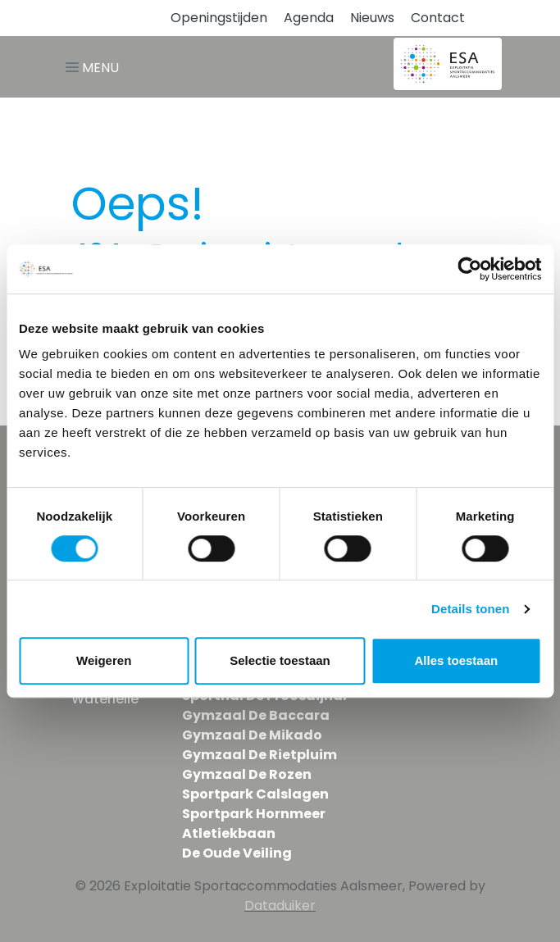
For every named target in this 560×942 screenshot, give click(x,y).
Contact (438, 18)
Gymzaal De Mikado (252, 735)
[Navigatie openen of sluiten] (96, 67)
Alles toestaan (456, 660)
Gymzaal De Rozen (247, 774)
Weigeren (104, 660)
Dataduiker (280, 906)
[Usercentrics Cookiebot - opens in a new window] (469, 269)
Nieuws (372, 18)
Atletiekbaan (229, 833)
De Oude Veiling (237, 853)
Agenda (309, 18)
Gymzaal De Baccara (256, 715)
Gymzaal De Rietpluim (260, 755)
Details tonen (470, 609)
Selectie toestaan (280, 660)
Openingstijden (219, 18)
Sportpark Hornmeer (254, 814)
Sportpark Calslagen (255, 794)
